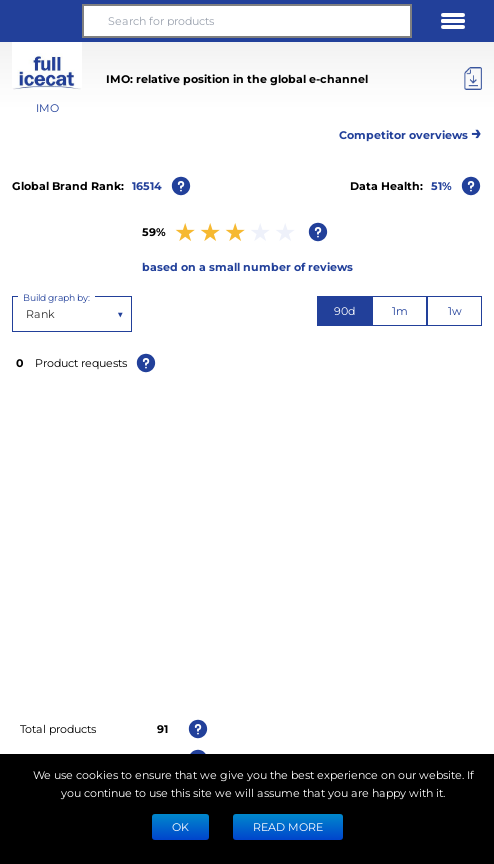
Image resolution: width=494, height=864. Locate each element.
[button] (41, 21)
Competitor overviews (410, 131)
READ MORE (288, 826)
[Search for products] (246, 21)
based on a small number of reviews (247, 266)
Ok (180, 826)
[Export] (473, 79)
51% (441, 185)
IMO (47, 107)
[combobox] (27, 314)
